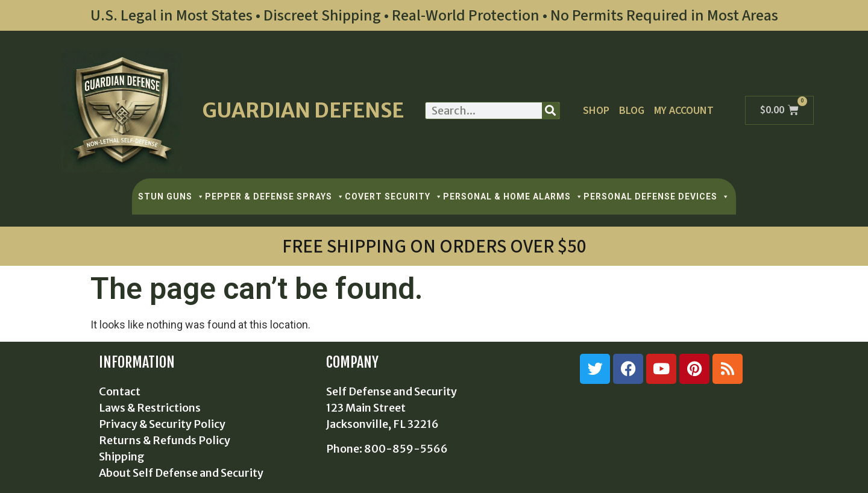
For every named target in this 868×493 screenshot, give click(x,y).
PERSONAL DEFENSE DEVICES (657, 196)
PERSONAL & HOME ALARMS (513, 196)
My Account (684, 111)
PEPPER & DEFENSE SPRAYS (275, 196)
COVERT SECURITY (394, 196)
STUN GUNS (171, 196)
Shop (596, 111)
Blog (632, 111)
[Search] (551, 111)
